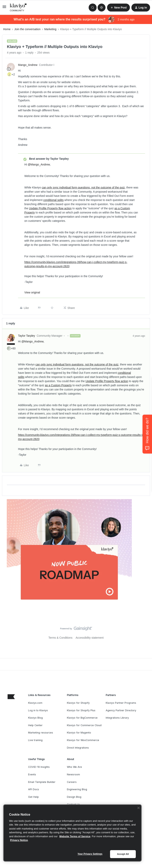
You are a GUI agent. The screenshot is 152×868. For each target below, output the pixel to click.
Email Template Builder (42, 782)
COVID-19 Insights (39, 767)
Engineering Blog (77, 789)
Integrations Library (117, 718)
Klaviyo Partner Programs (121, 703)
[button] (4, 8)
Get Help (33, 797)
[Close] (139, 808)
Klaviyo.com (35, 703)
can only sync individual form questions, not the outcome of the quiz (83, 187)
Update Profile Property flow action (50, 208)
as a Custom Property (58, 385)
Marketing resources (41, 733)
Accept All (123, 854)
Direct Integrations (78, 748)
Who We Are (74, 767)
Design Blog (74, 797)
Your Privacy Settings (90, 854)
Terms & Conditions (60, 638)
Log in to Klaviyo (38, 710)
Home (7, 29)
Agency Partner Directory (121, 710)
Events (32, 774)
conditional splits (54, 200)
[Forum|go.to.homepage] (18, 8)
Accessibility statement (90, 638)
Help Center (35, 725)
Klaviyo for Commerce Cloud (84, 725)
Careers (72, 782)
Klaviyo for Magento (79, 733)
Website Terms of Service (75, 836)
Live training (35, 740)
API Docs (34, 789)
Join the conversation (27, 29)
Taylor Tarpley (27, 336)
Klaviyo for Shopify (78, 703)
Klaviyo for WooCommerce (83, 740)
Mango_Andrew (28, 65)
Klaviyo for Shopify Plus (81, 710)
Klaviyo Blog (35, 718)
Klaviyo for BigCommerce (82, 718)
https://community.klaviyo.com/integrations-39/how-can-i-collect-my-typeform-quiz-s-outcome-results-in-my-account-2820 (76, 264)
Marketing (50, 29)
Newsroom (73, 774)
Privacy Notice (19, 840)
